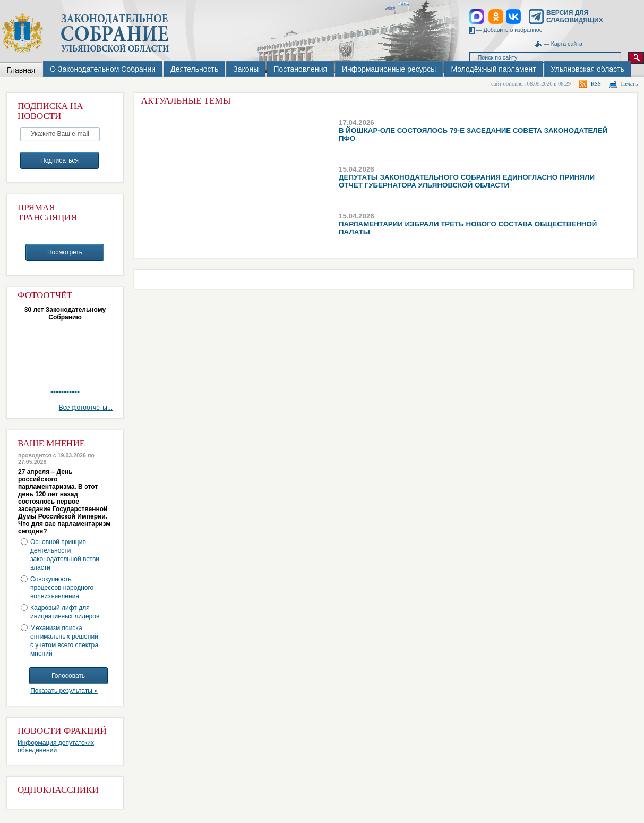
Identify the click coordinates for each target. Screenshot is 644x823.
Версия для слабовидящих (575, 16)
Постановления (300, 69)
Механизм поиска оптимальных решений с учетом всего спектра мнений (64, 641)
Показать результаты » (64, 691)
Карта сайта (567, 44)
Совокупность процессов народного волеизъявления (62, 588)
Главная (21, 70)
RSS (596, 84)
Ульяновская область (588, 69)
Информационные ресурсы (389, 69)
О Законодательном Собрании (103, 69)
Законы (246, 69)
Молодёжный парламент (493, 69)
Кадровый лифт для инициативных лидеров (65, 612)
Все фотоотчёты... (86, 408)
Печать (630, 84)
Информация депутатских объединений (56, 746)
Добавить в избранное (513, 30)
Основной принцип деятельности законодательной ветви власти (65, 555)
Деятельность (194, 69)
